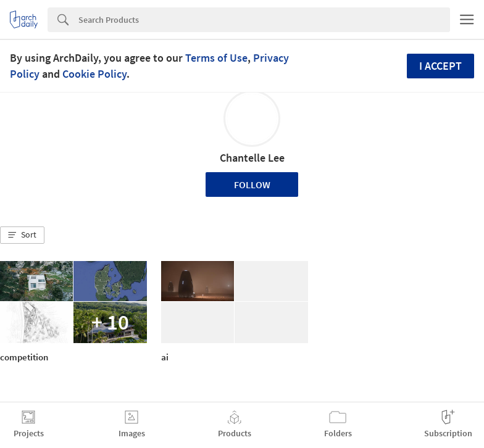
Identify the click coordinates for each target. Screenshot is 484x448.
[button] (22, 235)
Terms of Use (216, 58)
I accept (440, 66)
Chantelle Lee (252, 158)
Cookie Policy (94, 74)
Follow (252, 185)
